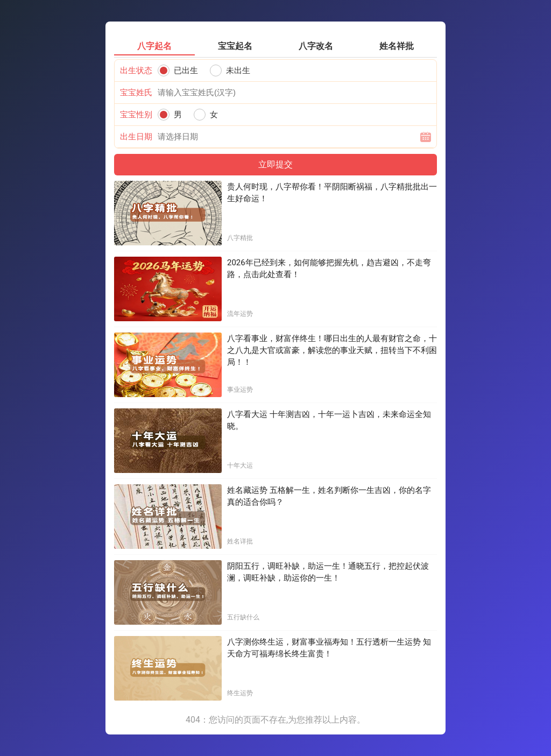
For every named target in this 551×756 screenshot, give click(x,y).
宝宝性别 (136, 115)
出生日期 (136, 137)
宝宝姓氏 (136, 93)
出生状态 (136, 70)
